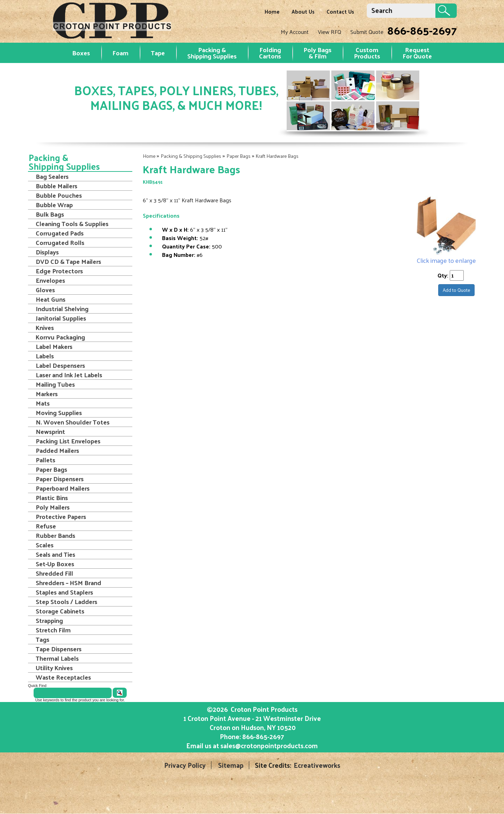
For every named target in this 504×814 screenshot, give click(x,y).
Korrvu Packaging (60, 337)
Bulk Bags (50, 214)
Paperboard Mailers (63, 488)
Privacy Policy (185, 765)
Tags (43, 639)
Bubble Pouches (59, 195)
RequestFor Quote (417, 53)
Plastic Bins (52, 498)
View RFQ (330, 32)
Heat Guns (51, 299)
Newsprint (50, 431)
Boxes (81, 53)
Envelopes (50, 280)
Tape (158, 53)
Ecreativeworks (317, 765)
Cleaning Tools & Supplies (72, 224)
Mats (43, 403)
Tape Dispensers (59, 649)
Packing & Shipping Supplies (212, 53)
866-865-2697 (422, 30)
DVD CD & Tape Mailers (68, 261)
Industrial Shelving (62, 309)
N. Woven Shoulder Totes (73, 422)
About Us (303, 11)
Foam (120, 53)
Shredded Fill (54, 573)
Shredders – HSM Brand (68, 583)
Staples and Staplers (64, 592)
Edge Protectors (59, 271)
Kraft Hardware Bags (277, 156)
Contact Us (340, 11)
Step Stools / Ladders (66, 602)
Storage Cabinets (60, 611)
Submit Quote (367, 32)
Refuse (46, 526)
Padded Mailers (57, 450)
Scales (45, 545)
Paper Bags (239, 156)
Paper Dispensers (60, 479)
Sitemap (231, 765)
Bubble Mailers (57, 186)
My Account (295, 32)
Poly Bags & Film (317, 53)
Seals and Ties (55, 554)
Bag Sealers (52, 176)
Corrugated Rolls (60, 243)
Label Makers (54, 346)
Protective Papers (61, 517)
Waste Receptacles (63, 677)
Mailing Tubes (55, 384)
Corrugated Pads (60, 233)
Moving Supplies (59, 413)
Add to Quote (456, 290)
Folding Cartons (270, 53)
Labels (45, 356)
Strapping (49, 620)
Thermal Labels (57, 658)
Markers (47, 394)
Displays (47, 252)
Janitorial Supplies (61, 318)
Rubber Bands (55, 535)
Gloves (45, 290)
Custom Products (367, 53)
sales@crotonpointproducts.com (269, 745)
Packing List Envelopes (68, 441)
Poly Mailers (53, 507)
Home (272, 11)
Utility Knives (54, 668)
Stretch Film (53, 630)
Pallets (45, 460)
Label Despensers (60, 365)
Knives (45, 328)
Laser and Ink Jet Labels (69, 375)
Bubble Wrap (54, 205)
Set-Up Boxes (55, 564)
